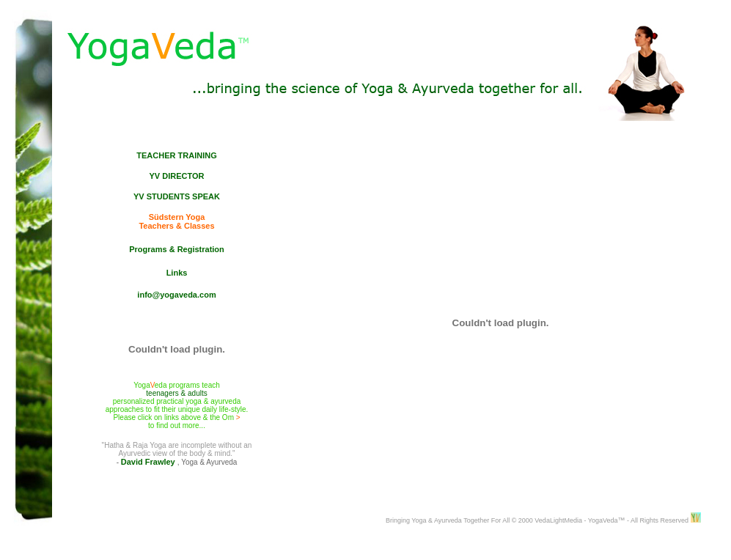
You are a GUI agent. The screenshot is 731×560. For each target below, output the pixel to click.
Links (177, 273)
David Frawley (149, 462)
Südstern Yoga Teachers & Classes (176, 221)
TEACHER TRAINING (176, 155)
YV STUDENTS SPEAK (177, 196)
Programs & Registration (177, 249)
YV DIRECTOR (177, 176)
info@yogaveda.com (176, 295)
